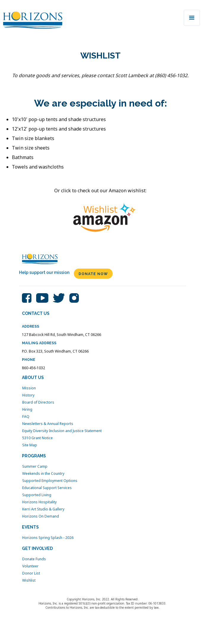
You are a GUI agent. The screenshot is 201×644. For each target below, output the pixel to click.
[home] (31, 19)
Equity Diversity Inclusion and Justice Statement (62, 431)
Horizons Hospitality (39, 502)
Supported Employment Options (50, 481)
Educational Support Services (47, 488)
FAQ (26, 417)
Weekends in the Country (43, 474)
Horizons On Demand (41, 516)
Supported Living (37, 495)
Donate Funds (34, 559)
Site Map (30, 445)
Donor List (31, 573)
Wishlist (29, 580)
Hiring (27, 410)
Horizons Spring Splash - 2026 (48, 538)
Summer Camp (35, 467)
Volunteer (30, 566)
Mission (29, 388)
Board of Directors (38, 402)
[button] (192, 18)
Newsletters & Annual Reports (48, 424)
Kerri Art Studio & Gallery (43, 509)
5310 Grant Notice (38, 438)
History (28, 395)
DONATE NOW (93, 274)
